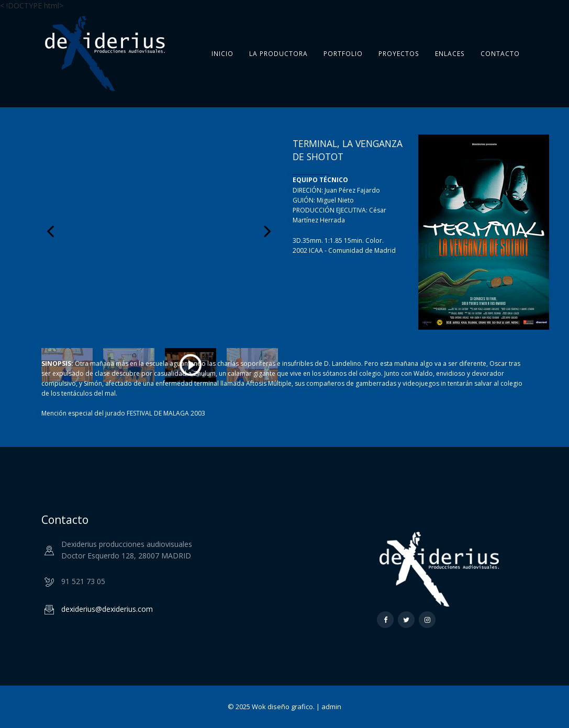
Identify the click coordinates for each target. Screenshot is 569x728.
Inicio (222, 53)
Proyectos (399, 54)
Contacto (500, 54)
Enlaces (450, 54)
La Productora (278, 54)
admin (331, 707)
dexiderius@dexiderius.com (107, 609)
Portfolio (343, 54)
